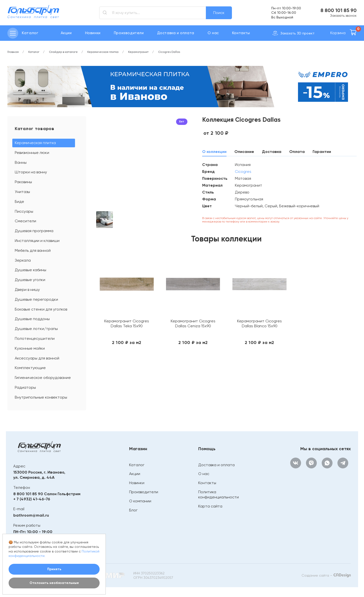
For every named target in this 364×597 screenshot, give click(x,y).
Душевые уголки (30, 280)
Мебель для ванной (33, 250)
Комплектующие (30, 368)
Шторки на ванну (31, 172)
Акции (66, 33)
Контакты (241, 33)
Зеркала (23, 260)
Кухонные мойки (30, 348)
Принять (54, 569)
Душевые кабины (30, 270)
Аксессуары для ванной (37, 358)
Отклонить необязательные (54, 583)
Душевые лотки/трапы (36, 329)
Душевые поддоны (32, 319)
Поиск (219, 13)
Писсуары (24, 211)
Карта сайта (210, 506)
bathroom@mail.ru (31, 515)
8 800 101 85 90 (339, 10)
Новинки (93, 33)
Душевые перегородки (36, 299)
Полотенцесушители (35, 338)
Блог (133, 510)
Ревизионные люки (32, 153)
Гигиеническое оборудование (43, 378)
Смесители (25, 221)
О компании (140, 501)
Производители (129, 33)
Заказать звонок (343, 15)
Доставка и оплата (176, 33)
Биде (19, 201)
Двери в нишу (27, 290)
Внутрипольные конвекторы (41, 397)
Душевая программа (34, 231)
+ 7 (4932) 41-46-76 (32, 499)
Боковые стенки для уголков (41, 309)
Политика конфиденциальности (219, 494)
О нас (213, 33)
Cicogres (243, 172)
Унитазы (22, 192)
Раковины (23, 182)
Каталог (137, 465)
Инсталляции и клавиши (37, 241)
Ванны (21, 162)
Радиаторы (25, 387)
